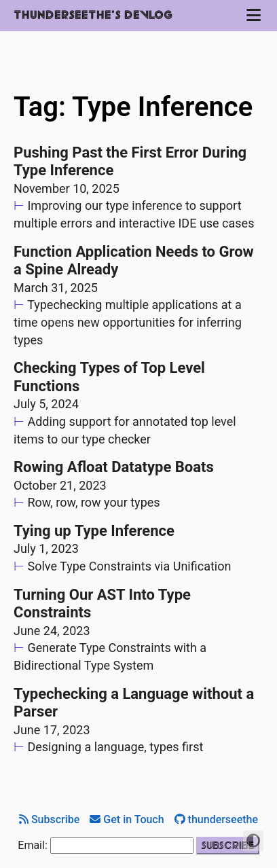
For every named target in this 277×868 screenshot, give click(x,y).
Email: (32, 845)
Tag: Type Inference (133, 107)
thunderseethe (216, 819)
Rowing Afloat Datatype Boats (114, 467)
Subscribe (49, 819)
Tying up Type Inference (94, 531)
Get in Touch (127, 819)
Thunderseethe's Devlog (93, 15)
